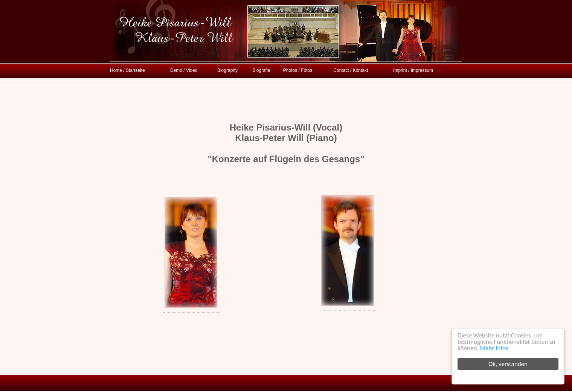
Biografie (261, 70)
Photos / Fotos (298, 70)
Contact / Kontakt (351, 70)
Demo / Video (184, 70)
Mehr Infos (494, 348)
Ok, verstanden (508, 364)
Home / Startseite (127, 70)
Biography (227, 70)
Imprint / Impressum (413, 70)
